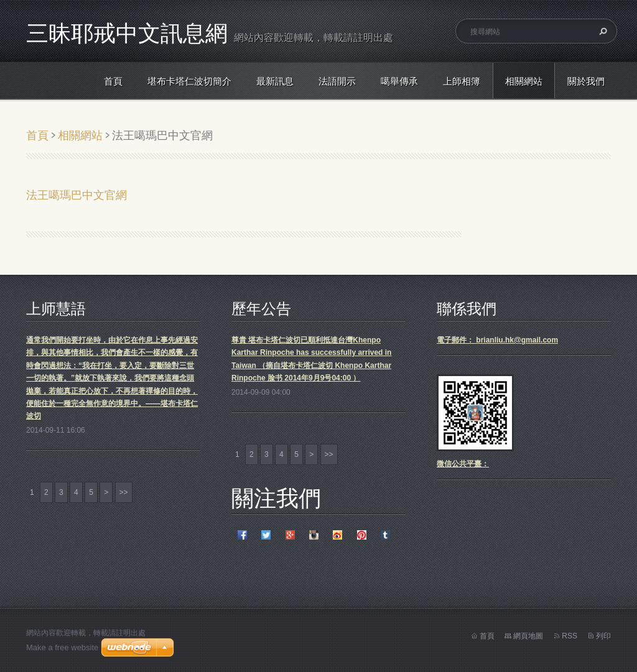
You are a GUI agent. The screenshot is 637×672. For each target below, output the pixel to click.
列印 (603, 636)
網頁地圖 (528, 636)
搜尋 (602, 31)
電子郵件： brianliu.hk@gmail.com (497, 340)
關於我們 (586, 81)
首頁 (113, 81)
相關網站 (524, 81)
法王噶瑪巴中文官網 (77, 195)
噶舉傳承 (399, 81)
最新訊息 (275, 81)
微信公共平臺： (463, 464)
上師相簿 (462, 81)
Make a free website (62, 647)
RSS (570, 636)
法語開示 (337, 81)
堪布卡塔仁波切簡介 (189, 81)
